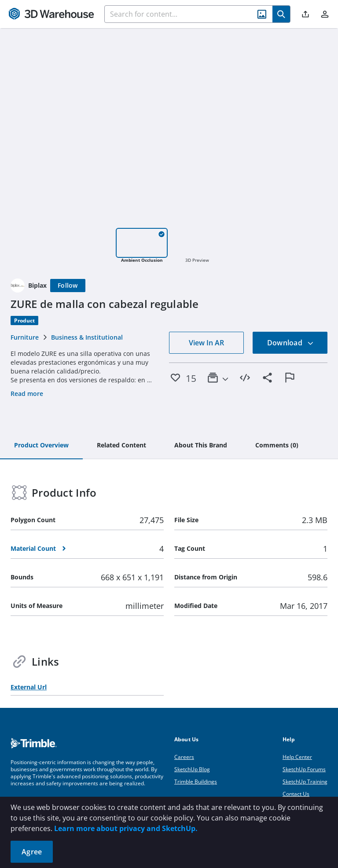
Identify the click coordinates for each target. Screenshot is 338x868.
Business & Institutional (87, 337)
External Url (29, 687)
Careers (184, 757)
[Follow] (68, 286)
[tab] (41, 446)
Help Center (297, 757)
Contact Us (296, 794)
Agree (32, 852)
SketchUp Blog (192, 769)
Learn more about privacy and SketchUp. (126, 828)
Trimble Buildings (196, 782)
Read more (27, 394)
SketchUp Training (305, 782)
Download (290, 343)
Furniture (25, 337)
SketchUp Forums (304, 769)
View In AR (206, 343)
